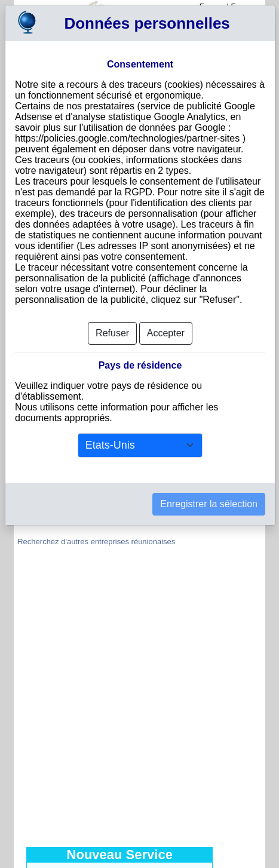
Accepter (166, 333)
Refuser (112, 333)
